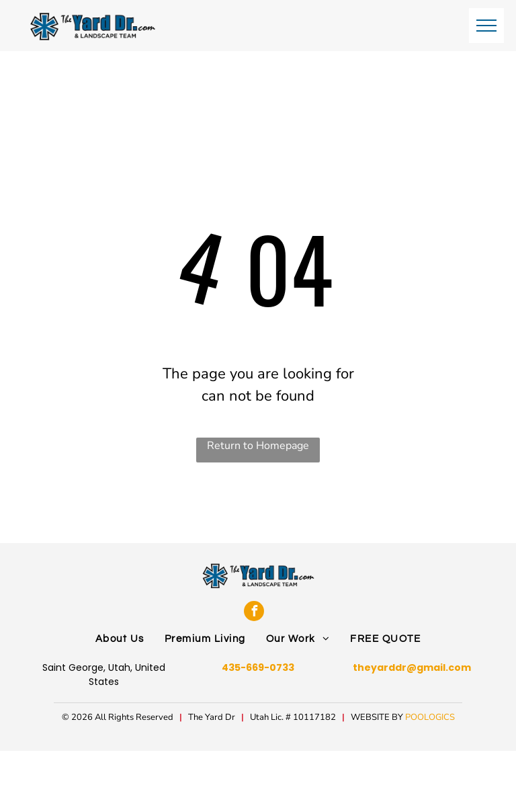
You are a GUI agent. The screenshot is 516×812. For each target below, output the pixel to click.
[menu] (486, 26)
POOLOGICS (430, 717)
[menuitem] (120, 640)
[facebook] (254, 611)
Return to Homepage (258, 446)
